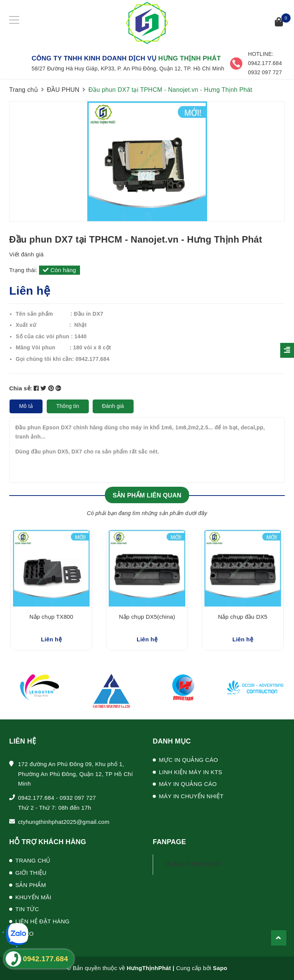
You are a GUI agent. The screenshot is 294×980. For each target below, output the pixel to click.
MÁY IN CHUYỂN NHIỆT (191, 796)
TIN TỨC (27, 909)
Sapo (220, 968)
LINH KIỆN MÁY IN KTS (190, 772)
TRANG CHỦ (33, 860)
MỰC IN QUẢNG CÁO (188, 760)
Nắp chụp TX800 (51, 617)
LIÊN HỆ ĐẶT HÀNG (42, 921)
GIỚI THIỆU (31, 873)
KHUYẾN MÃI (33, 897)
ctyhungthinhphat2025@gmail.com (64, 822)
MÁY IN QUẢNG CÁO (188, 784)
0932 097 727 (78, 798)
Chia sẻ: (21, 388)
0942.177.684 (36, 798)
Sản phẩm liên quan (147, 495)
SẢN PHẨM (31, 885)
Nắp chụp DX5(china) (147, 617)
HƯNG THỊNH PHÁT (193, 864)
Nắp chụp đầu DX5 (243, 617)
